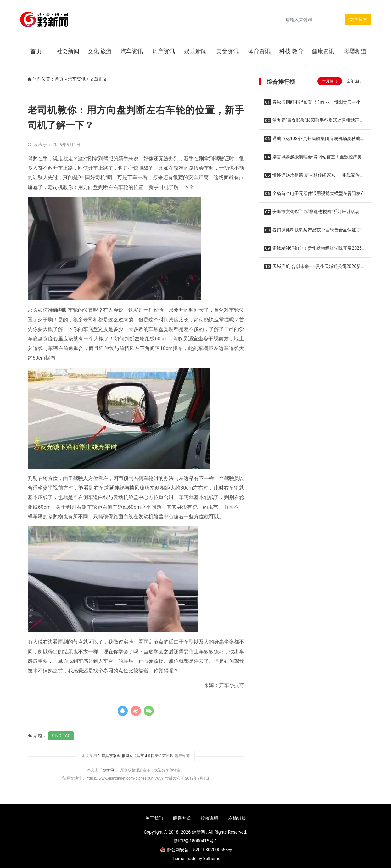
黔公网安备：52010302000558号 (196, 850)
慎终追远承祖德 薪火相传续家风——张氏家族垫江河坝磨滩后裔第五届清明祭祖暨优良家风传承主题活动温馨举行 (315, 177)
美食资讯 (227, 51)
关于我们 (154, 818)
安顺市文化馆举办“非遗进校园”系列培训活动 (312, 212)
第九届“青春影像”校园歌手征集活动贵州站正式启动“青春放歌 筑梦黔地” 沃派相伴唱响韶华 (314, 122)
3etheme (212, 859)
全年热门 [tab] (354, 81)
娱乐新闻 (195, 51)
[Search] (314, 20)
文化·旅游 (100, 51)
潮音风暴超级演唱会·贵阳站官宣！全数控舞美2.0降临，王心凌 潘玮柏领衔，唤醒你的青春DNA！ (314, 159)
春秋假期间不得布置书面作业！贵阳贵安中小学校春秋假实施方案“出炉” (315, 104)
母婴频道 (355, 51)
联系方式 (182, 818)
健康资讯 (323, 51)
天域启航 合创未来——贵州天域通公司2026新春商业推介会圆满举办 (315, 268)
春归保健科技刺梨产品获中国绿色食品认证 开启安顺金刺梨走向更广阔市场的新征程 (313, 232)
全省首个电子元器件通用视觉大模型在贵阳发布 (315, 194)
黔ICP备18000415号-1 (195, 841)
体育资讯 (259, 51)
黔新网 (109, 770)
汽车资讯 (132, 51)
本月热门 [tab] (330, 81)
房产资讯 (164, 51)
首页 (36, 51)
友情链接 (237, 818)
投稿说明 (209, 818)
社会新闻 (68, 51)
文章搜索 (358, 20)
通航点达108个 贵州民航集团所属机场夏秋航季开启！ (315, 141)
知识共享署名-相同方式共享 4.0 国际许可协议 (136, 756)
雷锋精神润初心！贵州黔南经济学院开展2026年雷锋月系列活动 (313, 250)
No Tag (63, 736)
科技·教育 (291, 51)
